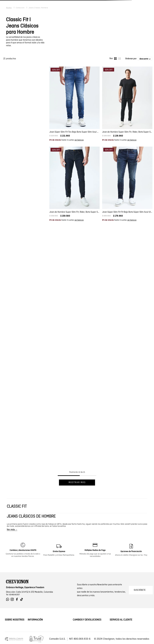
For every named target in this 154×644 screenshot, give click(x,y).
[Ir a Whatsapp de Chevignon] (8, 599)
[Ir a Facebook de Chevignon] (18, 599)
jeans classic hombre (38, 8)
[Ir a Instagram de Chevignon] (13, 599)
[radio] (115, 59)
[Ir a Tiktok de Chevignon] (22, 599)
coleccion (20, 8)
